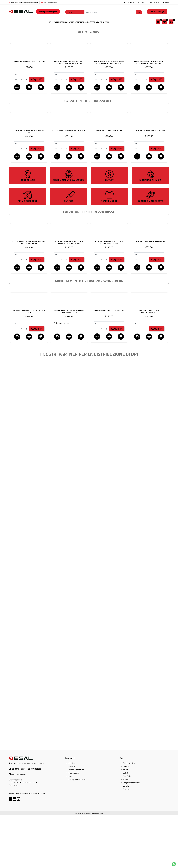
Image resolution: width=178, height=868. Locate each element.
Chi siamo (142, 2)
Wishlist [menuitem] (126, 832)
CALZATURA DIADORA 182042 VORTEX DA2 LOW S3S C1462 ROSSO (69, 295)
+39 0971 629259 (31, 2)
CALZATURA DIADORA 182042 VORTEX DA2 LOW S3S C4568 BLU (109, 295)
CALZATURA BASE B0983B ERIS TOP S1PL (69, 183)
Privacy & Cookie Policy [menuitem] (77, 832)
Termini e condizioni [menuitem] (76, 822)
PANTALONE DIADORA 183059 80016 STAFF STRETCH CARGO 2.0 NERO (149, 115)
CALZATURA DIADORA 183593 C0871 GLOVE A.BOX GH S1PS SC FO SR (69, 115)
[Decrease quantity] (16, 132)
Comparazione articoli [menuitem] (131, 835)
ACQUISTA (37, 132)
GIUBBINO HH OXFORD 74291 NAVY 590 (109, 363)
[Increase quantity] (27, 132)
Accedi (167, 2)
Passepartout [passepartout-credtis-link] (98, 866)
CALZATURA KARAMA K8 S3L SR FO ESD (29, 114)
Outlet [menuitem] (125, 826)
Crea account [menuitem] (74, 826)
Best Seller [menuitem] (127, 829)
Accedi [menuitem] (71, 829)
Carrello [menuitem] (126, 839)
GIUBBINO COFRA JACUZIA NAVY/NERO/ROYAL (149, 364)
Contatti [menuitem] (72, 819)
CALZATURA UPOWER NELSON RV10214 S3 (29, 184)
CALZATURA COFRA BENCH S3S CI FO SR (149, 294)
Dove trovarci (130, 2)
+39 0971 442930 (16, 2)
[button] (139, 12)
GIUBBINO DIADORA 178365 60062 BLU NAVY (29, 364)
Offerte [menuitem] (126, 819)
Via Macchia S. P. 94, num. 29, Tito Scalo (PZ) (28, 816)
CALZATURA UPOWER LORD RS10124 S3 (149, 183)
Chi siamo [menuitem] (72, 816)
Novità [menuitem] (125, 822)
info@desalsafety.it (49, 2)
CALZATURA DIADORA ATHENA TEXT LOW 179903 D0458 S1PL (29, 295)
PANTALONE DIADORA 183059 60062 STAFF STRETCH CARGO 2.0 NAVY (109, 115)
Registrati (156, 2)
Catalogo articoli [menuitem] (129, 816)
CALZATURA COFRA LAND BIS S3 (109, 183)
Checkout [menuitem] (127, 842)
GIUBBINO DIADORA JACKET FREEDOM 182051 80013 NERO (69, 364)
